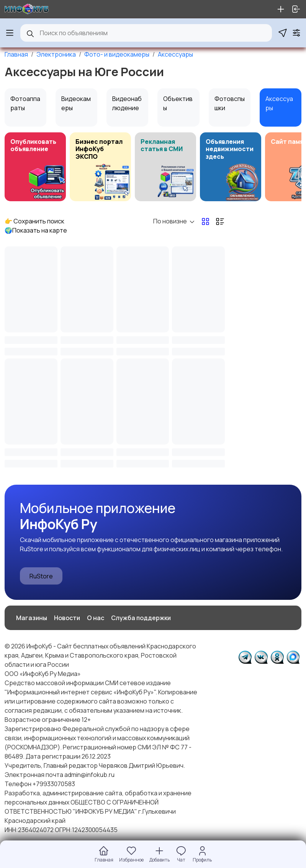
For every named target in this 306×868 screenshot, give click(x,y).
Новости (67, 618)
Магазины (32, 618)
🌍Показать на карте (36, 230)
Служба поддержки (141, 618)
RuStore (41, 576)
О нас (96, 618)
